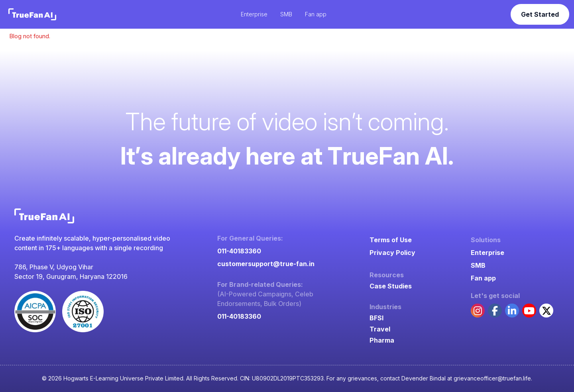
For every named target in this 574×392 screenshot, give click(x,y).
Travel (380, 329)
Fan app (483, 278)
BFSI (376, 318)
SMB (478, 265)
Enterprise (488, 253)
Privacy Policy (392, 253)
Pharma (382, 340)
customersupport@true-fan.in (266, 264)
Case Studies (391, 286)
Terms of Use (391, 240)
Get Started (540, 14)
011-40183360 (239, 251)
